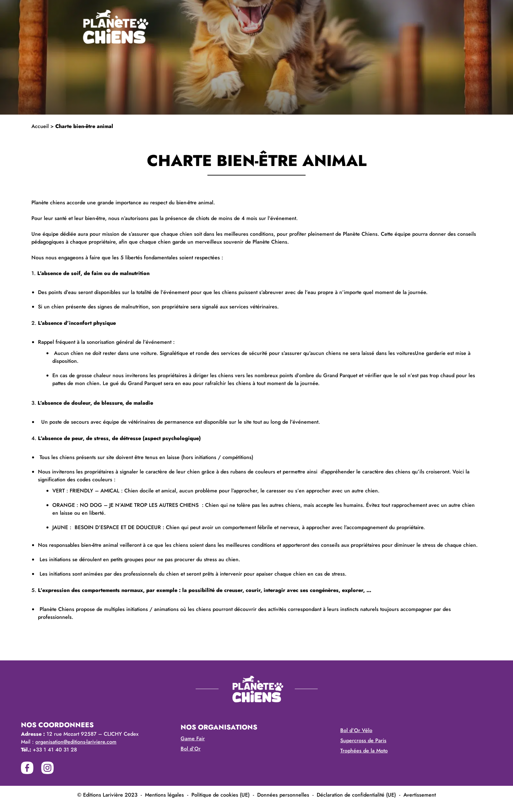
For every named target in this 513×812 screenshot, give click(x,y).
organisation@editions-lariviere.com (76, 742)
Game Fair (193, 738)
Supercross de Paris (363, 740)
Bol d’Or (191, 749)
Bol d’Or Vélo (356, 730)
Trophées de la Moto (364, 751)
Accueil (40, 126)
